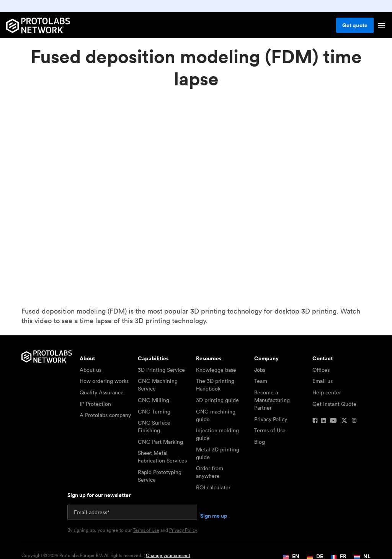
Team (261, 381)
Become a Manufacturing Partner (272, 400)
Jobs (260, 370)
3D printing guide (217, 400)
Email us (323, 381)
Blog (260, 442)
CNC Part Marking (160, 442)
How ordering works (104, 381)
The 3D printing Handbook (215, 385)
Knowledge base (216, 370)
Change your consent (168, 555)
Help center (327, 392)
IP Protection (95, 404)
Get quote (355, 25)
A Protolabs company (105, 415)
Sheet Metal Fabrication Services (162, 457)
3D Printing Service (161, 370)
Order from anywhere (210, 472)
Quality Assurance (102, 392)
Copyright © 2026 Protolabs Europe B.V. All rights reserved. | (106, 556)
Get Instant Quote (334, 404)
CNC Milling (154, 400)
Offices (321, 370)
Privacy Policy (271, 419)
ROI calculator (213, 487)
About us (91, 370)
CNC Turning (154, 412)
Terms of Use (270, 430)
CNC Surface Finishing (154, 427)
